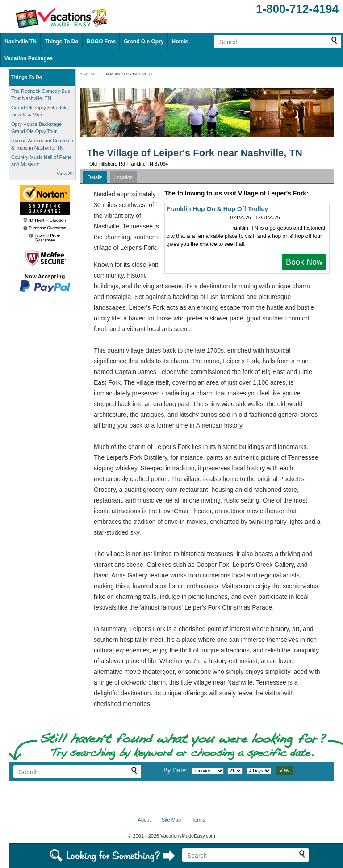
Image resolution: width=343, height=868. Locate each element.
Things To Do (62, 42)
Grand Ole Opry (144, 42)
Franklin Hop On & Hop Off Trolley (217, 209)
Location (124, 177)
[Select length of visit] (259, 771)
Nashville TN (21, 42)
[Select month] (208, 771)
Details (95, 177)
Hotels (180, 42)
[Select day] (235, 771)
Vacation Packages (29, 58)
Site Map (171, 820)
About (144, 820)
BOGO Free (101, 42)
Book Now (304, 262)
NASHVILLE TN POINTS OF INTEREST (117, 74)
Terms (198, 820)
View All (65, 174)
